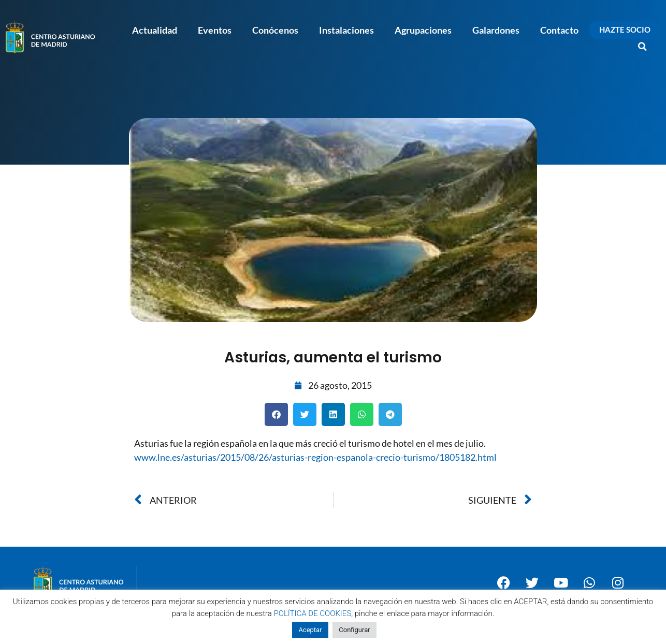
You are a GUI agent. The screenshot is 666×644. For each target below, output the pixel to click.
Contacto (559, 30)
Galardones (496, 30)
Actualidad (155, 30)
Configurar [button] (354, 630)
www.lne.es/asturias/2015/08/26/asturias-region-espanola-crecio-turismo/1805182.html (315, 457)
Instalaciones (346, 30)
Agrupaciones (423, 30)
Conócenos (275, 30)
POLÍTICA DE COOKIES (313, 613)
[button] (643, 47)
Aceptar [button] (310, 630)
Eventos (215, 30)
